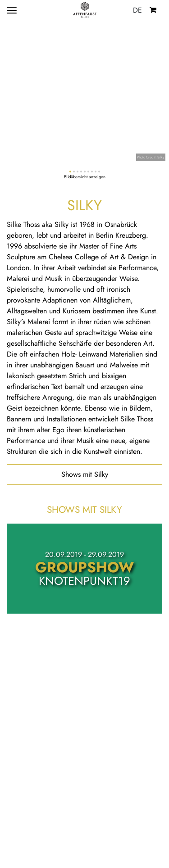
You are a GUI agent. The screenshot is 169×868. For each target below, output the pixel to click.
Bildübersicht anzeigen (85, 177)
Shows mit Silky (85, 474)
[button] (70, 172)
